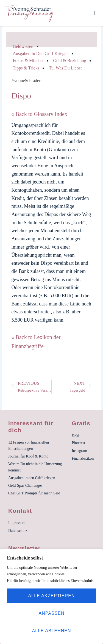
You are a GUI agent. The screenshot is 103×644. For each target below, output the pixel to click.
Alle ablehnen (52, 631)
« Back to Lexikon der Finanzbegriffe (36, 342)
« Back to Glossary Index (39, 114)
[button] (95, 13)
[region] (51, 596)
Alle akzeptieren (52, 596)
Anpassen (52, 613)
